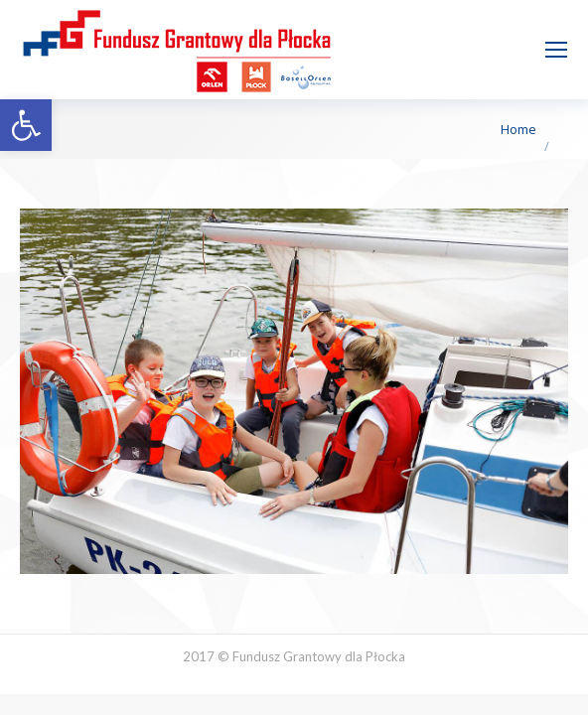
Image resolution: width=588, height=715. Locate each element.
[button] (26, 125)
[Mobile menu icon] (556, 50)
